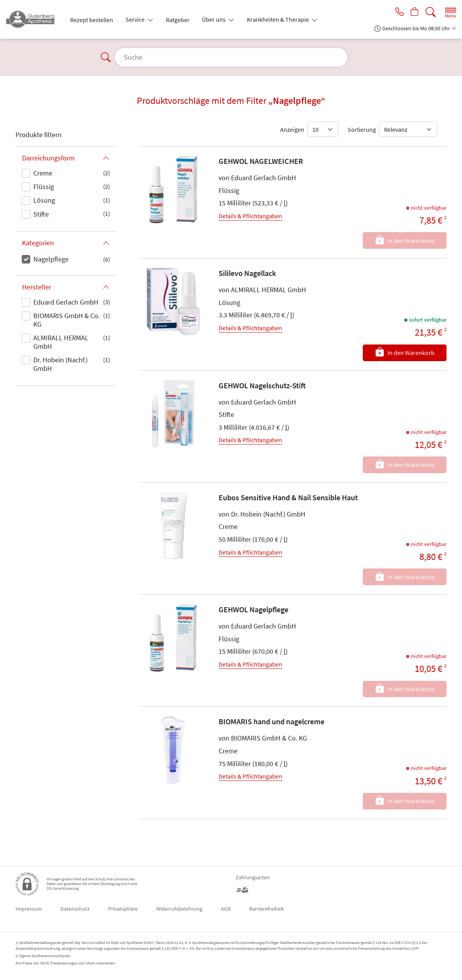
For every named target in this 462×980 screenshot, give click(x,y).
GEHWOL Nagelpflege (253, 609)
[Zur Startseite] (33, 19)
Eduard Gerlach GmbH (66, 302)
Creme (43, 173)
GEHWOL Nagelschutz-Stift (262, 385)
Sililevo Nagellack (247, 273)
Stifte (41, 214)
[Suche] (431, 12)
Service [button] (136, 19)
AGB (226, 909)
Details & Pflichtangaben (250, 216)
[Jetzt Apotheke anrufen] (397, 12)
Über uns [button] (214, 19)
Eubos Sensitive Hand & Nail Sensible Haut (288, 497)
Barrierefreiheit (266, 909)
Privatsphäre (123, 909)
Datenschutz (75, 909)
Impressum (29, 909)
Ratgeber (178, 20)
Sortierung (362, 129)
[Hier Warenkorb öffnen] (414, 12)
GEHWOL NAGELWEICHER (261, 161)
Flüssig (44, 187)
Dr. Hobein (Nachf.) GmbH (60, 364)
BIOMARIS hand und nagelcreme (272, 721)
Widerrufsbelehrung (179, 909)
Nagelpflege (51, 259)
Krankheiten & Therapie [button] (278, 19)
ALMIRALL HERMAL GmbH (61, 342)
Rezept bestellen (92, 20)
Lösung (44, 200)
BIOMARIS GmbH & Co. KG (66, 320)
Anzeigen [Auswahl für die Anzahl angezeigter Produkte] (292, 129)
